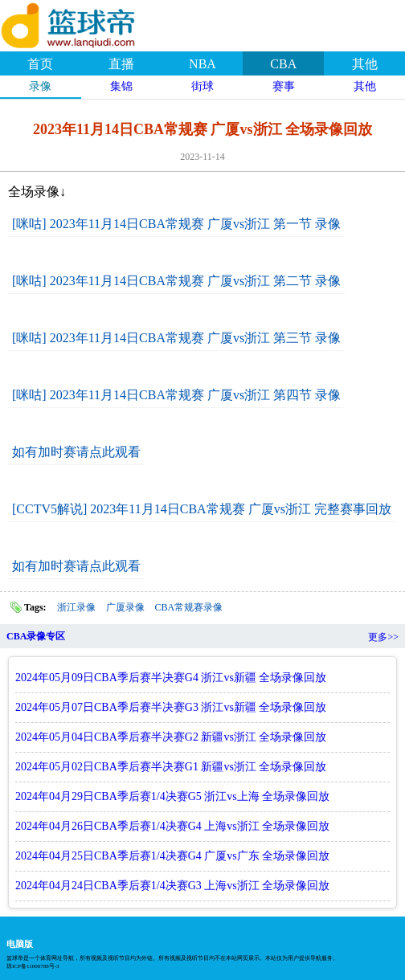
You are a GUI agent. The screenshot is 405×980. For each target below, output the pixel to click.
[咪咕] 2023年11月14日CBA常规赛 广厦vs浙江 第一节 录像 (176, 224)
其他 (365, 64)
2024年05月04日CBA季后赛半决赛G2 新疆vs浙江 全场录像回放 (171, 737)
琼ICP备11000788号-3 (33, 966)
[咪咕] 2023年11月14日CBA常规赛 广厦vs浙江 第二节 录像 (176, 281)
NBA (202, 64)
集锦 (121, 86)
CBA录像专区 (36, 636)
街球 (202, 86)
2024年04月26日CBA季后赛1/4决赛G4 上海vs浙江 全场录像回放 (172, 826)
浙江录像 (76, 607)
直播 (121, 64)
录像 (40, 86)
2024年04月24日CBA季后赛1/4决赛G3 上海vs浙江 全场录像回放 (172, 886)
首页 (40, 64)
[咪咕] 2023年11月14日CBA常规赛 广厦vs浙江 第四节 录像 (176, 395)
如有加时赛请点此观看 (76, 452)
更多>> (383, 637)
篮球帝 (88, 23)
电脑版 (20, 944)
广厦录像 (125, 607)
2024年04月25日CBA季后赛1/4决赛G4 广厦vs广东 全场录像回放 (172, 856)
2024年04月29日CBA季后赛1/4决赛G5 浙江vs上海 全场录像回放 (172, 796)
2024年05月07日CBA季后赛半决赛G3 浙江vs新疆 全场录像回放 (171, 707)
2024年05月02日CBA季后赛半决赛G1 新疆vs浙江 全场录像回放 (171, 767)
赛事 (284, 86)
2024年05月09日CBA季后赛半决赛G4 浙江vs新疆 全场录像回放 (171, 678)
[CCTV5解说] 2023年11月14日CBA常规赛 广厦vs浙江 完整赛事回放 (202, 509)
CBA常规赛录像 (189, 607)
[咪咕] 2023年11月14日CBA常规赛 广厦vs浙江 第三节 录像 (176, 338)
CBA (283, 64)
